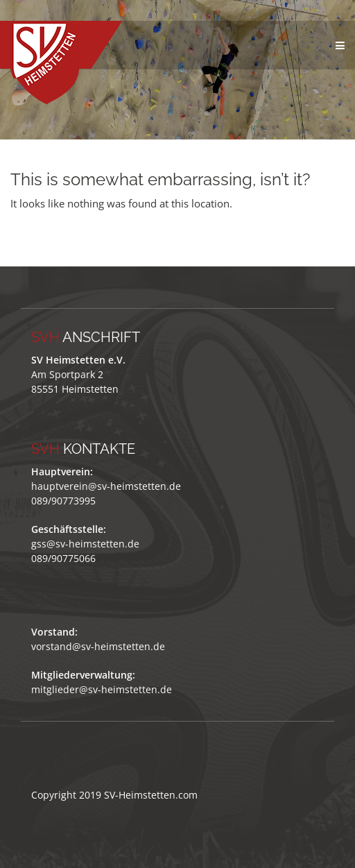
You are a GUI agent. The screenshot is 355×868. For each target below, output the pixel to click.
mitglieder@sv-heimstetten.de (102, 689)
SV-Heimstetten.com (151, 795)
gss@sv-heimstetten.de (85, 544)
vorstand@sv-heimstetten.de (98, 646)
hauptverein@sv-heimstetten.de (106, 486)
